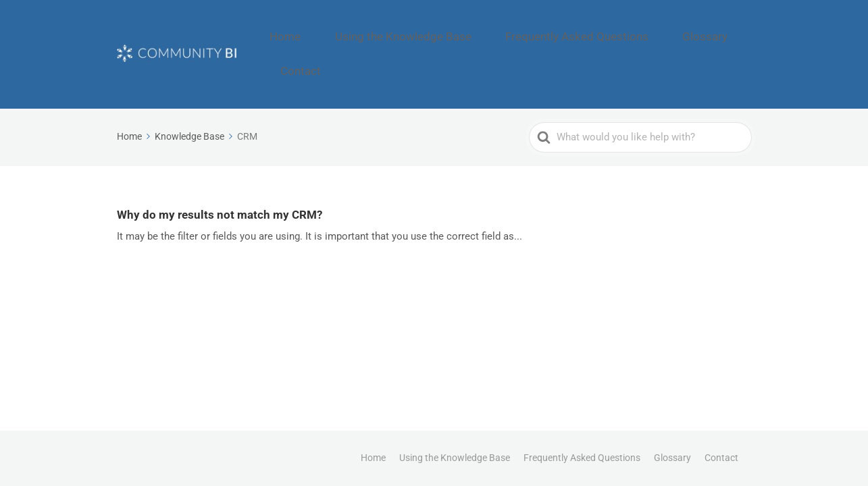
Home (324, 31)
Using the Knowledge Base (419, 31)
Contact (729, 31)
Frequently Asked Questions (564, 31)
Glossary (669, 31)
